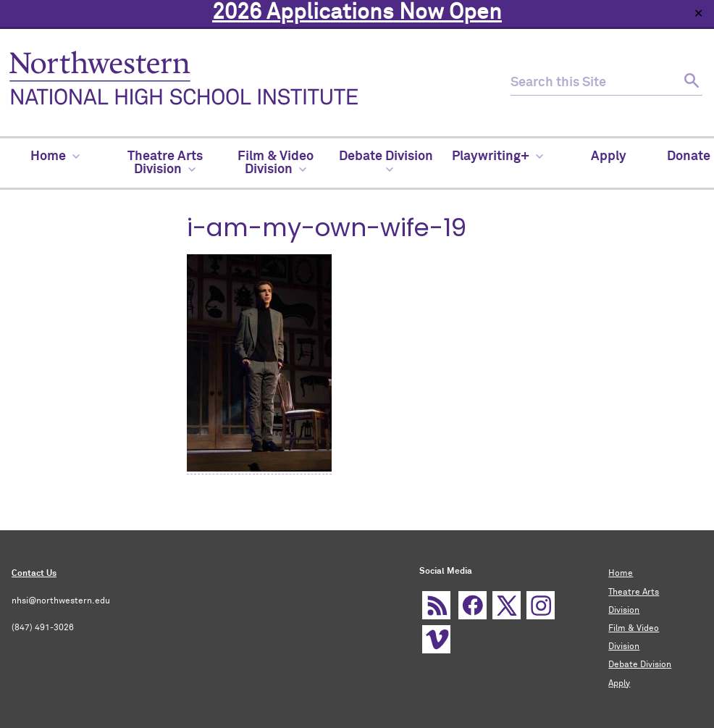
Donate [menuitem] (689, 156)
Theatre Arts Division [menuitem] (165, 163)
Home (621, 574)
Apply (619, 684)
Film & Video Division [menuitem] (276, 163)
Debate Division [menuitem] (386, 162)
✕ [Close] (698, 13)
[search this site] (594, 83)
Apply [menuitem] (609, 156)
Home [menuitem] (55, 156)
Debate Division (640, 665)
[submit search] (690, 83)
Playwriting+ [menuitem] (497, 156)
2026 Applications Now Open (357, 13)
